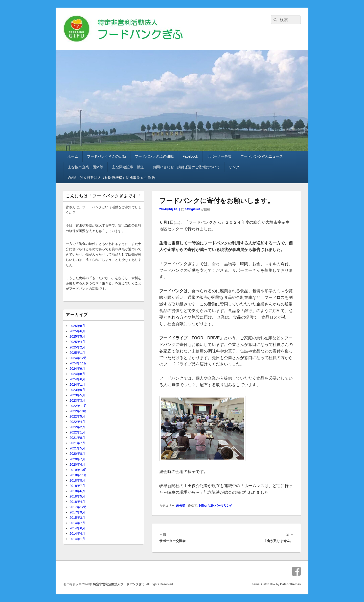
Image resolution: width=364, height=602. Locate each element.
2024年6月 (77, 379)
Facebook (190, 156)
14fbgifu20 (192, 209)
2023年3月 (77, 400)
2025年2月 (77, 347)
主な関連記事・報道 (128, 167)
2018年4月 (77, 502)
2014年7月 (77, 523)
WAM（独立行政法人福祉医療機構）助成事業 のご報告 (111, 178)
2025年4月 (77, 342)
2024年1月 (77, 385)
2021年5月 (77, 448)
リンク (234, 167)
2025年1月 (77, 353)
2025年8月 (77, 326)
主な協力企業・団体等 (85, 167)
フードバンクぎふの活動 (106, 156)
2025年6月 (77, 331)
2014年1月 (77, 539)
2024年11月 (78, 363)
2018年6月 (77, 491)
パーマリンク (224, 506)
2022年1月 (77, 432)
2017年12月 (78, 507)
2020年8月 (77, 454)
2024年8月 (77, 374)
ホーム (73, 156)
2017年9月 (77, 512)
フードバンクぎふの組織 (154, 156)
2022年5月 (77, 416)
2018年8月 (77, 480)
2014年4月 (77, 534)
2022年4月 (77, 422)
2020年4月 (77, 464)
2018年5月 (77, 496)
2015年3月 (77, 518)
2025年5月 (77, 336)
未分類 (181, 506)
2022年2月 (77, 427)
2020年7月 (77, 459)
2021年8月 (77, 438)
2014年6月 (77, 528)
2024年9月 (77, 369)
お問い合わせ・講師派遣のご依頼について (186, 167)
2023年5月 (77, 395)
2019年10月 (78, 470)
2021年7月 (77, 443)
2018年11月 (78, 475)
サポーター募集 (219, 156)
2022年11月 (78, 406)
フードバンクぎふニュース (262, 156)
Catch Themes (290, 584)
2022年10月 (78, 411)
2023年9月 (77, 390)
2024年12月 (78, 358)
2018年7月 (77, 486)
